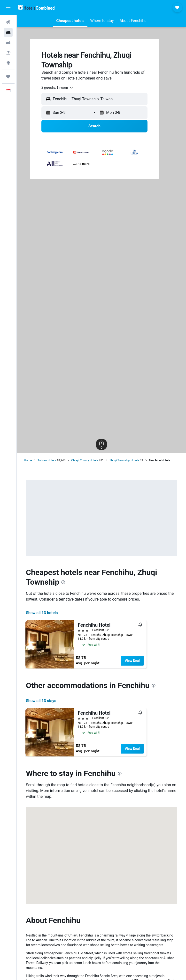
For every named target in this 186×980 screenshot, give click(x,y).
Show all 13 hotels (42, 613)
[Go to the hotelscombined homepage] (36, 7)
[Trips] (8, 77)
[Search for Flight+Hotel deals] (8, 53)
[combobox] (58, 87)
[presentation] (63, 582)
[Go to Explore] (8, 63)
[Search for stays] (8, 32)
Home (28, 460)
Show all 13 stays (41, 701)
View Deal (132, 661)
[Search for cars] (8, 43)
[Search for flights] (8, 22)
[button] (8, 7)
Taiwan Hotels (47, 460)
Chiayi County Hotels (85, 460)
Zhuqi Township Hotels (124, 460)
